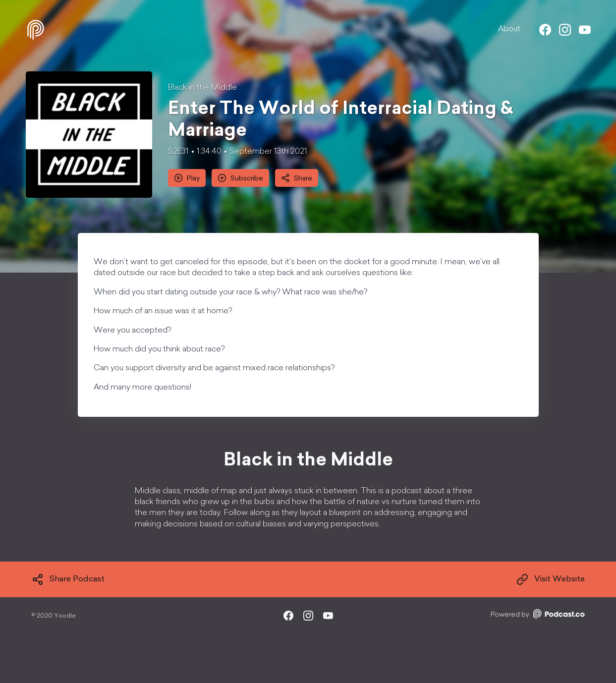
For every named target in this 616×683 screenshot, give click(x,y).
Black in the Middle (202, 88)
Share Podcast (68, 579)
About (509, 29)
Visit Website (551, 579)
